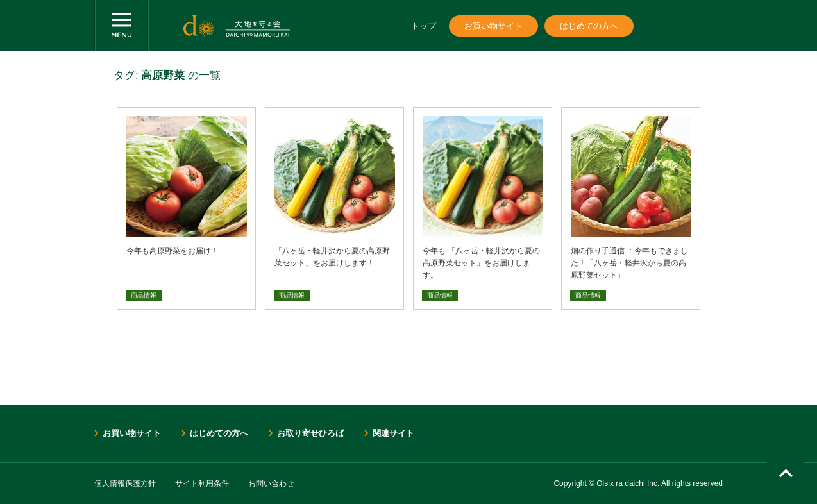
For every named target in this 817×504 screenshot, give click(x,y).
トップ (424, 26)
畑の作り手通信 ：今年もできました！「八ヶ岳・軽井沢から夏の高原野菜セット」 (629, 263)
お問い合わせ (271, 483)
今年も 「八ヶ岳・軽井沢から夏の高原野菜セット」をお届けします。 (481, 263)
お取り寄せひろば (310, 433)
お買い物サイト (493, 26)
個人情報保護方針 (125, 483)
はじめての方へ (589, 26)
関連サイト (393, 433)
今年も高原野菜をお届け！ (173, 251)
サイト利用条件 (202, 483)
